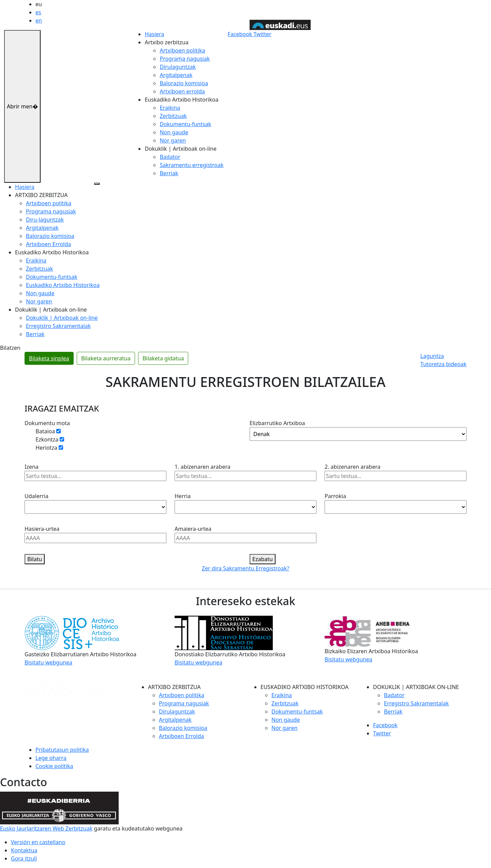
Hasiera (154, 34)
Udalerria (36, 496)
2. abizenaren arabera (353, 467)
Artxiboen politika (182, 50)
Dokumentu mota (47, 423)
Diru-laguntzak (45, 220)
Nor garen (173, 140)
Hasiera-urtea (42, 529)
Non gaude (174, 132)
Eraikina (170, 108)
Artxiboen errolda (182, 91)
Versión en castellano (38, 842)
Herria (183, 496)
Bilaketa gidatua (163, 358)
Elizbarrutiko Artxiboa (277, 423)
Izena (32, 467)
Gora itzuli (24, 858)
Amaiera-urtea (193, 529)
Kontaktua (24, 850)
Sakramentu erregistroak (191, 165)
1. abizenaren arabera (203, 467)
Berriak (169, 173)
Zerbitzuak (173, 116)
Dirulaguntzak (178, 67)
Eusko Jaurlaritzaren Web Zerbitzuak (46, 828)
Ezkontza (48, 439)
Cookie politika (54, 766)
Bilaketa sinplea (49, 358)
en (39, 20)
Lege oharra (51, 758)
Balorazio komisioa (184, 83)
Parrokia (335, 496)
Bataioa (47, 431)
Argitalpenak (176, 75)
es (38, 12)
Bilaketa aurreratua (106, 358)
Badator (170, 157)
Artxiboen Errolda (48, 244)
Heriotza (48, 448)
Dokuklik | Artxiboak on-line (62, 318)
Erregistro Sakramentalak (58, 326)
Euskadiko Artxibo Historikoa (63, 285)
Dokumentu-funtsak (185, 124)
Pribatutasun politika (62, 750)
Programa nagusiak (185, 59)
